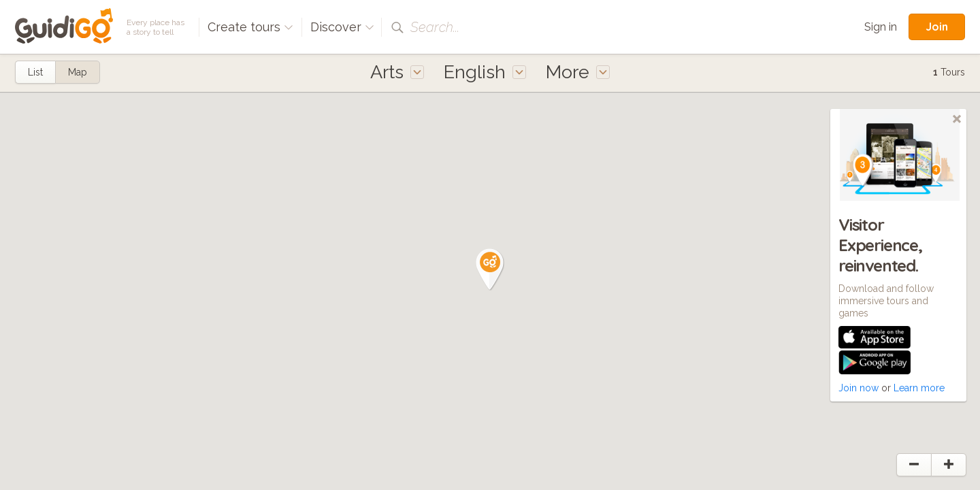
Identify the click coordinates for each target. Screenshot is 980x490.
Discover (342, 27)
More (578, 72)
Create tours (250, 27)
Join (937, 27)
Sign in (881, 27)
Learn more (919, 388)
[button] (490, 269)
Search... (435, 27)
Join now (859, 388)
